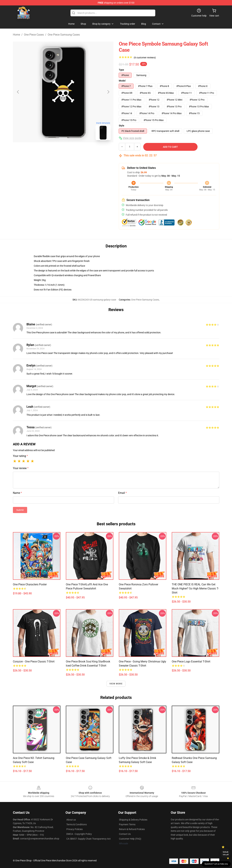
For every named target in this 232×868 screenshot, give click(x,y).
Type (121, 70)
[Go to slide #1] (54, 150)
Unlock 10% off (226, 853)
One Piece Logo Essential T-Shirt (191, 662)
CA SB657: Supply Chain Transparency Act (89, 839)
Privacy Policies (75, 829)
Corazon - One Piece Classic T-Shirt (34, 662)
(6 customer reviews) (145, 58)
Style (122, 126)
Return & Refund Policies (132, 829)
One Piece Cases (34, 35)
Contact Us (125, 834)
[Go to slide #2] (72, 150)
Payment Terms (127, 824)
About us (71, 820)
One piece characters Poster (30, 584)
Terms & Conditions (77, 824)
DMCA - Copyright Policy (79, 834)
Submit (20, 510)
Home (16, 35)
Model (122, 81)
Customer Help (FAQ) (130, 839)
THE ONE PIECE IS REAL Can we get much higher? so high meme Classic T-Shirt (195, 589)
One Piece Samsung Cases (64, 35)
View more (116, 684)
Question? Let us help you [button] (216, 864)
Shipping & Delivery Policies (133, 820)
